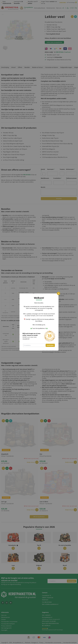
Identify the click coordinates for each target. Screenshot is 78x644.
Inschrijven (50, 345)
